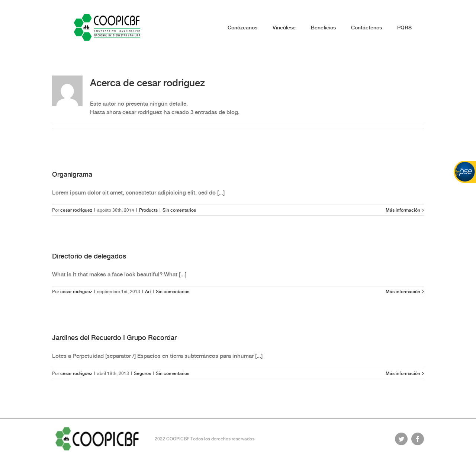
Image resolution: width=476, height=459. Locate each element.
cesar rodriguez (76, 210)
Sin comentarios (179, 210)
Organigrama (72, 174)
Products (148, 210)
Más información (403, 210)
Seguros (142, 373)
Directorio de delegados (89, 256)
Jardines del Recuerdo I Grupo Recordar (114, 338)
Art (148, 292)
